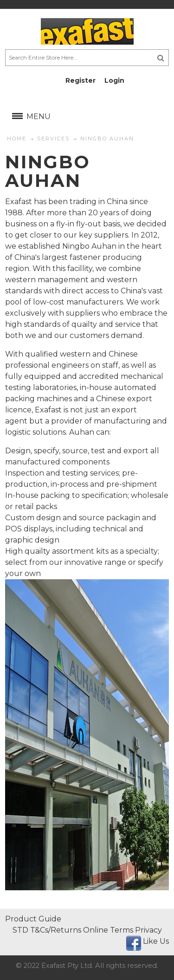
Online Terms (108, 930)
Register (81, 80)
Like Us (156, 941)
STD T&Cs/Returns (47, 930)
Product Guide (33, 919)
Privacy (148, 930)
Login (114, 80)
